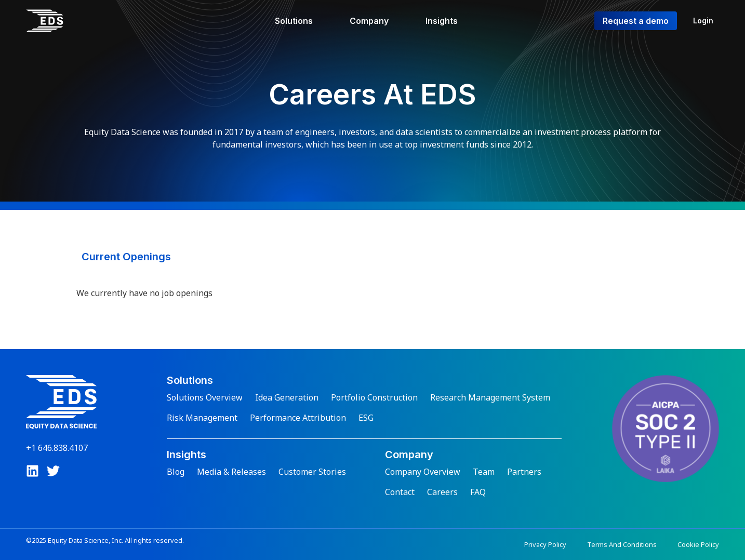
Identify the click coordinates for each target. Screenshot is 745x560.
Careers (442, 492)
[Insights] (448, 21)
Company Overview (423, 472)
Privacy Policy (545, 544)
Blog (176, 472)
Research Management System (490, 397)
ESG (366, 418)
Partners (524, 472)
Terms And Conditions (622, 544)
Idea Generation (287, 397)
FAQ (478, 492)
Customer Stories (312, 472)
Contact (400, 492)
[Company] (375, 21)
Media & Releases (231, 472)
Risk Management (202, 418)
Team (484, 472)
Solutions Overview (205, 397)
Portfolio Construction (374, 397)
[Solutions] (300, 21)
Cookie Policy (698, 544)
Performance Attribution (298, 418)
